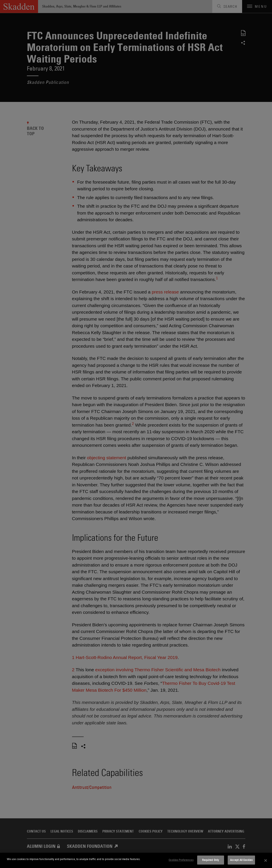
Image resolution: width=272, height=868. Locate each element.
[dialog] (136, 860)
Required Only (211, 860)
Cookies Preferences (181, 860)
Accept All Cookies (241, 860)
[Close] (266, 860)
